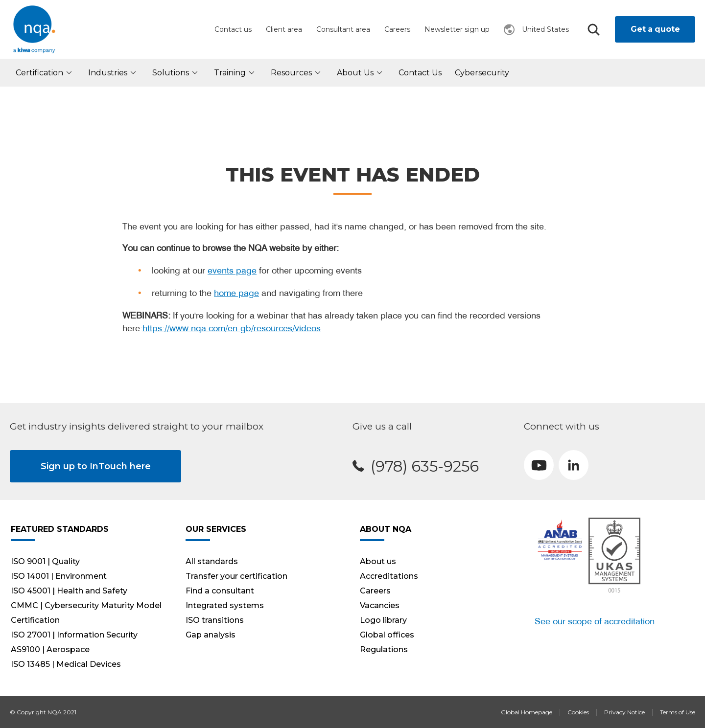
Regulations (384, 649)
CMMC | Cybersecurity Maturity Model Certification (86, 613)
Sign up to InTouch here (96, 466)
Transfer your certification (236, 576)
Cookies (578, 712)
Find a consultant (220, 591)
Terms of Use (678, 712)
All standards (212, 561)
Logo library (383, 620)
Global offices (387, 635)
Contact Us (420, 73)
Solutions (176, 73)
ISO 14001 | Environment (59, 576)
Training (236, 73)
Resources (297, 73)
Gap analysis (211, 635)
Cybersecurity (482, 73)
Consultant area (343, 29)
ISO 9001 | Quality (45, 561)
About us (361, 73)
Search (593, 30)
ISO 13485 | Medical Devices (66, 664)
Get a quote (655, 29)
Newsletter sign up (457, 29)
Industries (114, 73)
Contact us (233, 29)
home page (236, 293)
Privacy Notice (624, 712)
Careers (397, 29)
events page (232, 270)
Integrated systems (225, 605)
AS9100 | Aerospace (50, 649)
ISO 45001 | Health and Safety (69, 591)
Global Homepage (527, 712)
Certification (45, 73)
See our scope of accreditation (595, 621)
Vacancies (380, 605)
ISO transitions (215, 620)
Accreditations (389, 576)
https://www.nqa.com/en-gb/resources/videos (232, 328)
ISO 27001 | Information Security (74, 635)
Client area (284, 29)
